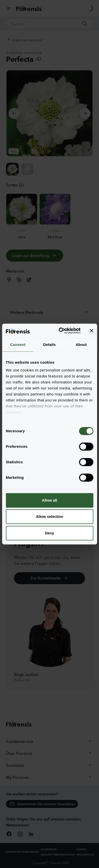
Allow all (49, 500)
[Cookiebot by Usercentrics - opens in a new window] (60, 331)
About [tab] (81, 345)
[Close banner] (91, 331)
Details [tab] (50, 345)
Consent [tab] (18, 345)
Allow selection (49, 516)
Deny (49, 533)
